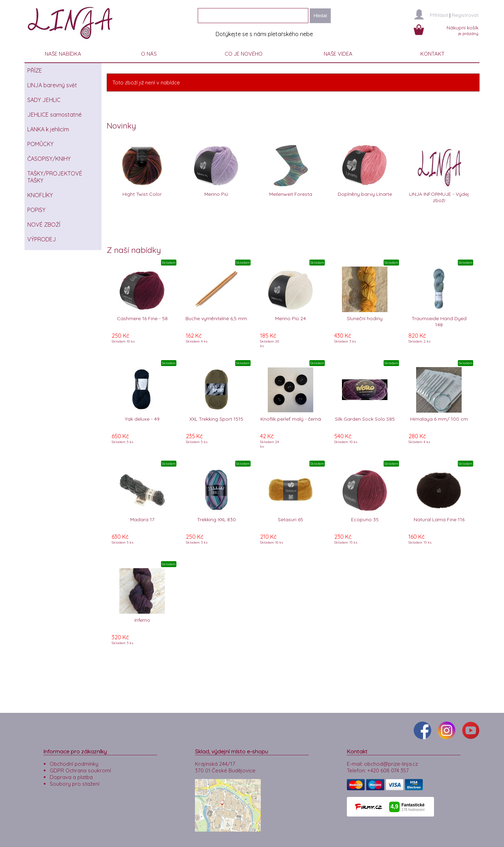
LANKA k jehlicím (48, 129)
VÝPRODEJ (42, 239)
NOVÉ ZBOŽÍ (44, 225)
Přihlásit (439, 15)
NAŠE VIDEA (338, 54)
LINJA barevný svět (52, 85)
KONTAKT (432, 54)
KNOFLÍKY (40, 195)
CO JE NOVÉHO (244, 54)
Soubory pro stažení (75, 784)
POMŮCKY (40, 144)
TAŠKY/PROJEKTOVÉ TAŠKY (55, 177)
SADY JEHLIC (44, 100)
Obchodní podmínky (74, 764)
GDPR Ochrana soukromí (80, 770)
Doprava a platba (71, 777)
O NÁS (149, 54)
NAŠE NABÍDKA (63, 54)
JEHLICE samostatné (54, 115)
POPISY (36, 210)
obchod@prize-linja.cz (391, 764)
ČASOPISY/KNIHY (49, 159)
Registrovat (465, 15)
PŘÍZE (35, 70)
